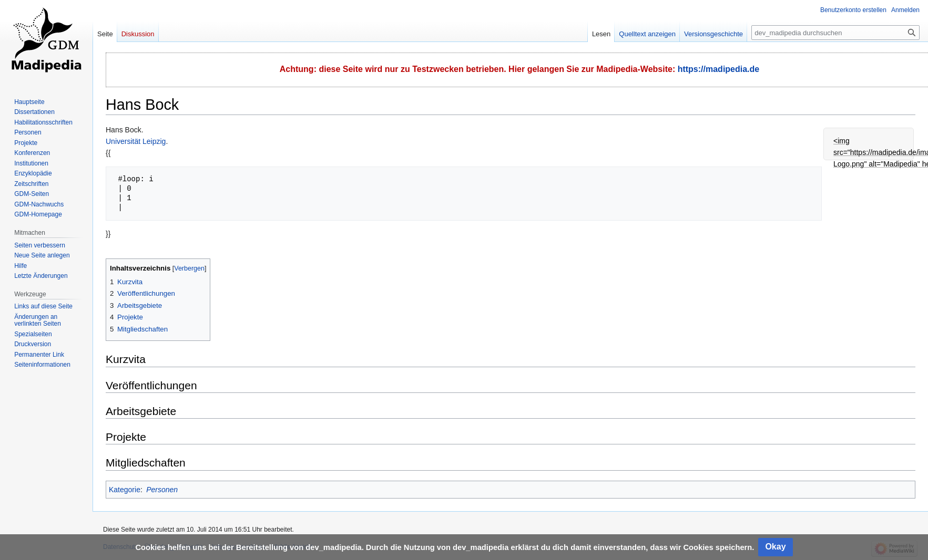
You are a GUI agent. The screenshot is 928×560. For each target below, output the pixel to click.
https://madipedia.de (719, 69)
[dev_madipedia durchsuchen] (835, 33)
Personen (162, 490)
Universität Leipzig (136, 141)
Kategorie (125, 490)
